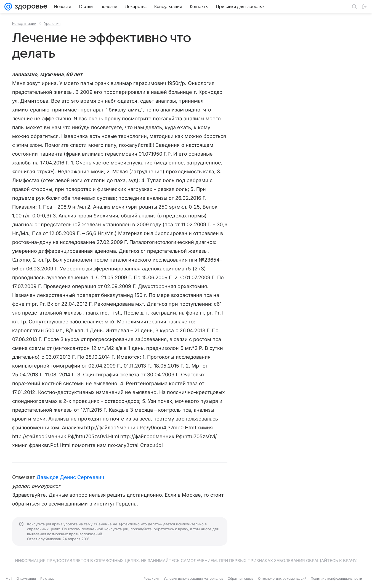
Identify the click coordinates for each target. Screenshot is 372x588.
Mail (9, 578)
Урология (52, 23)
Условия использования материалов (193, 578)
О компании (26, 578)
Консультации (24, 23)
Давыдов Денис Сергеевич (70, 477)
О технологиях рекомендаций (282, 578)
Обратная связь (241, 578)
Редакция (151, 578)
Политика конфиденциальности (336, 578)
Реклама (47, 578)
